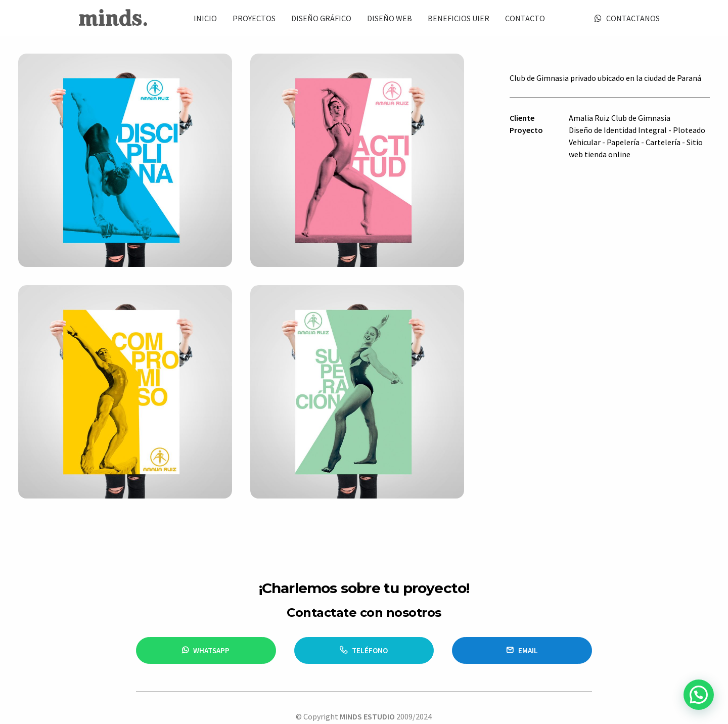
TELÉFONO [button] (364, 609)
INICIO (205, 18)
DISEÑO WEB (390, 18)
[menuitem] (205, 18)
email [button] (522, 609)
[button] (699, 695)
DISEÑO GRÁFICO (321, 18)
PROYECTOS (254, 18)
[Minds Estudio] (113, 18)
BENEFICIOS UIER (459, 18)
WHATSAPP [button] (206, 609)
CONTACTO (525, 18)
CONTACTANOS (633, 18)
